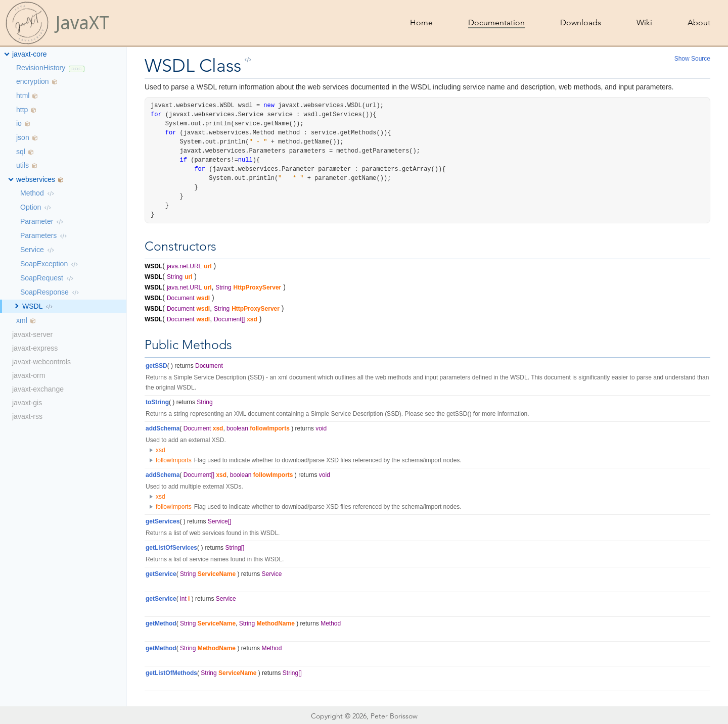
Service (32, 250)
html (23, 95)
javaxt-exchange (38, 389)
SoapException (44, 264)
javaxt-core (29, 54)
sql (21, 152)
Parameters (38, 235)
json (23, 137)
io (19, 123)
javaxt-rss (27, 416)
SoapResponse (44, 292)
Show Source (692, 59)
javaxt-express (35, 348)
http (22, 110)
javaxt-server (32, 334)
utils (22, 165)
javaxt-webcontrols (41, 362)
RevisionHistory (41, 68)
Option (31, 207)
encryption (33, 81)
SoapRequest (42, 278)
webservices (36, 179)
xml (22, 320)
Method (32, 193)
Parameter (37, 221)
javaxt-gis (27, 403)
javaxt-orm (29, 375)
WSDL (32, 306)
